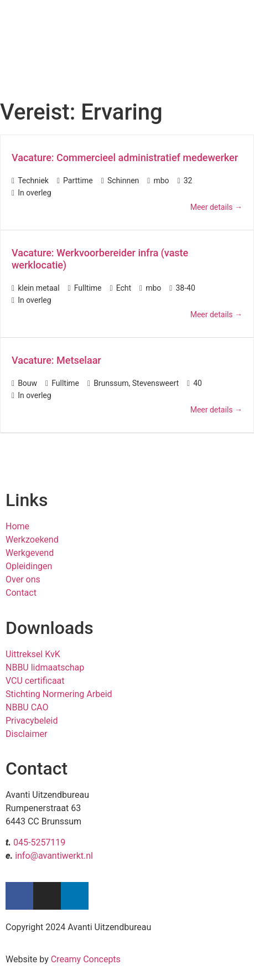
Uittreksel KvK (33, 654)
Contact (21, 593)
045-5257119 (39, 842)
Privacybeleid (32, 721)
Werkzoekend (32, 540)
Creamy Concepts (86, 959)
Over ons (23, 579)
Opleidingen (29, 566)
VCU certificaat (35, 681)
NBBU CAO (27, 707)
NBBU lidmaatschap (45, 667)
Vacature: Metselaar (56, 360)
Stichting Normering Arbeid (59, 694)
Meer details (216, 207)
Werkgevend (30, 553)
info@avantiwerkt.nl (54, 856)
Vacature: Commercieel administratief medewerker (125, 158)
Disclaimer (26, 734)
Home (17, 526)
